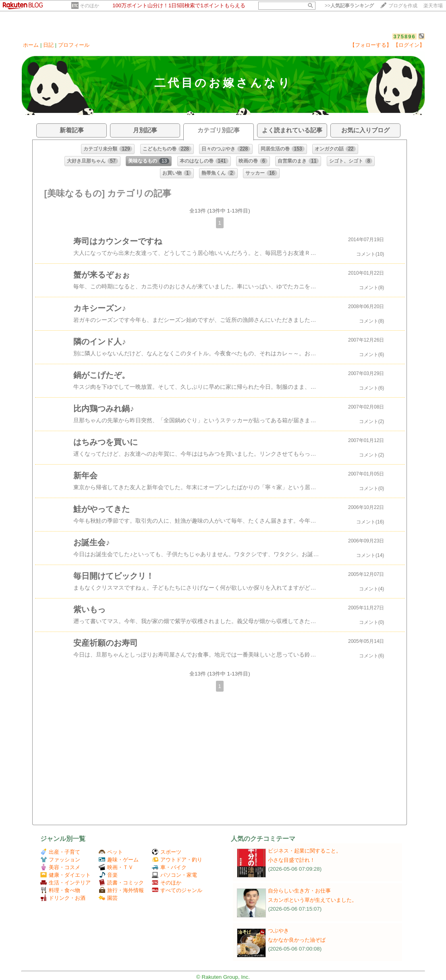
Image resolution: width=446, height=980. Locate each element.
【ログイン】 (409, 45)
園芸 (108, 898)
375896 (404, 36)
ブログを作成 (403, 6)
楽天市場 (433, 6)
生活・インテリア (65, 883)
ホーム (31, 45)
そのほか (89, 6)
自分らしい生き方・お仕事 (299, 891)
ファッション (60, 860)
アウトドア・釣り (177, 860)
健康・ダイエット (65, 875)
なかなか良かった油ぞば (297, 940)
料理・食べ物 (60, 890)
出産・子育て (60, 852)
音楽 (108, 875)
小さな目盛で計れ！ (291, 860)
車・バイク (169, 867)
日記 (48, 45)
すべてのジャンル (177, 890)
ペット (111, 852)
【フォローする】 (371, 45)
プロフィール (74, 45)
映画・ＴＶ (116, 867)
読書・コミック (121, 883)
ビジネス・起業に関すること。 (305, 851)
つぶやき (278, 931)
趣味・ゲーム (119, 860)
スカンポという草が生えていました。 (312, 900)
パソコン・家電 (174, 875)
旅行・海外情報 (121, 890)
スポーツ (167, 852)
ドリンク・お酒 (63, 898)
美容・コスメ (60, 867)
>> (349, 6)
